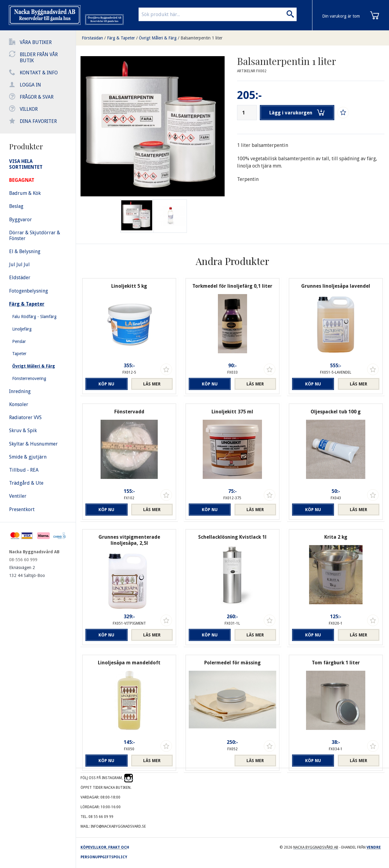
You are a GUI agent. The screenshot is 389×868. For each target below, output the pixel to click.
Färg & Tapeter (121, 38)
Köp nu (106, 384)
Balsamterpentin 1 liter (201, 38)
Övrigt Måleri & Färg (158, 38)
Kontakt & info (39, 73)
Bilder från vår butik (39, 58)
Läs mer (152, 384)
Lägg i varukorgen (297, 113)
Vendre (374, 847)
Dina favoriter (38, 121)
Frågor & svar (37, 97)
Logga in (30, 85)
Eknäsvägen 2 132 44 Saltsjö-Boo (27, 571)
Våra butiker (36, 42)
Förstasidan (92, 38)
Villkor (29, 109)
